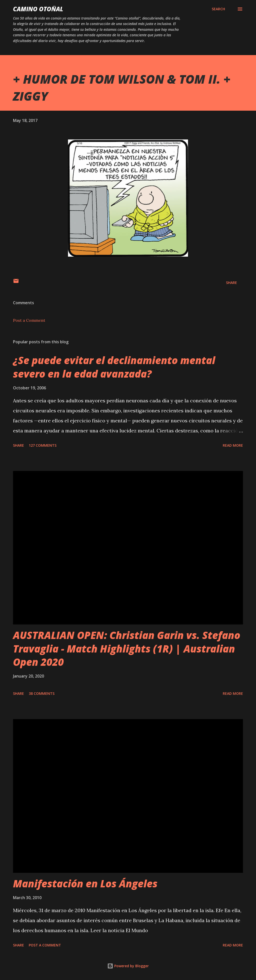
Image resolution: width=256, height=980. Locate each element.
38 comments (42, 693)
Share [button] (231, 283)
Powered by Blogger (128, 966)
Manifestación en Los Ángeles (85, 883)
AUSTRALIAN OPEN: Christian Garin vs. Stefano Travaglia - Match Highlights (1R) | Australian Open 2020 (127, 648)
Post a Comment (29, 320)
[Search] (218, 9)
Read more (233, 445)
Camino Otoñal (38, 9)
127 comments (43, 445)
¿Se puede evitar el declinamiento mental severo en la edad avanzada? (114, 367)
